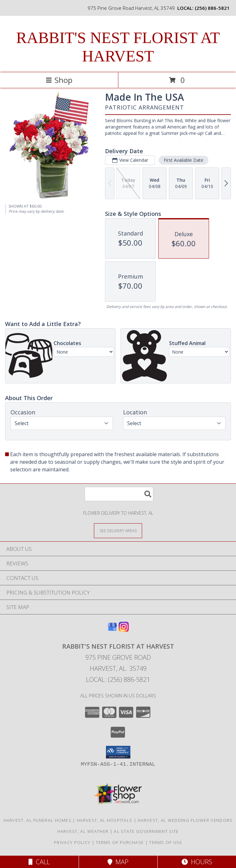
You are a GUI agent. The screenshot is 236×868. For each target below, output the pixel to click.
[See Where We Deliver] (118, 530)
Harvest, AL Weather (83, 831)
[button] (118, 752)
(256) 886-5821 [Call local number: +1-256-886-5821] (212, 8)
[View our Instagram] (124, 630)
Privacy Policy (72, 842)
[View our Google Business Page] (112, 630)
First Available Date (184, 160)
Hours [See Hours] (197, 862)
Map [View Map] (118, 862)
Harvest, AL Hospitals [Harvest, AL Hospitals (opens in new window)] (105, 820)
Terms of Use (166, 842)
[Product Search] (119, 494)
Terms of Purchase (120, 842)
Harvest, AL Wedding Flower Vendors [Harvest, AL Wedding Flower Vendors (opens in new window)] (185, 820)
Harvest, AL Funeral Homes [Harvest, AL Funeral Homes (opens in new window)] (38, 820)
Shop (59, 80)
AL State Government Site (146, 831)
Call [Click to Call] (39, 862)
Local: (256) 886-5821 (118, 679)
